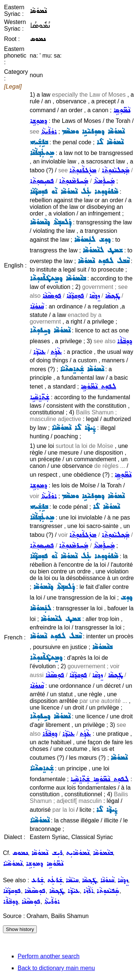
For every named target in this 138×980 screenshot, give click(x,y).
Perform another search (49, 956)
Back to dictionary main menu (56, 968)
